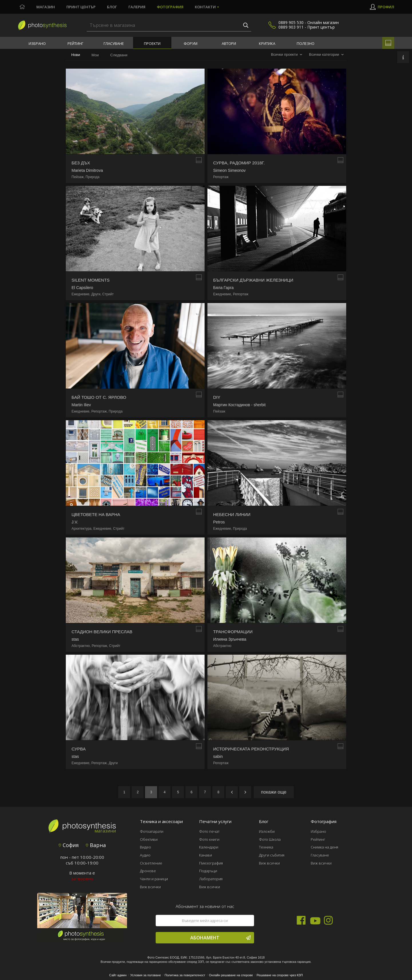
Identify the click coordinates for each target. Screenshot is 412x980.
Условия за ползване (145, 975)
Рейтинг (75, 43)
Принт (81, 7)
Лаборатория (211, 879)
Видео (145, 847)
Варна (96, 845)
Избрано (37, 43)
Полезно (306, 43)
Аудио (145, 855)
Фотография (170, 7)
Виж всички (150, 887)
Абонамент (220, 938)
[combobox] (287, 55)
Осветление (151, 863)
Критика (267, 43)
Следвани (119, 55)
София (69, 845)
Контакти (205, 7)
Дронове (148, 871)
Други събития (272, 855)
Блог (112, 7)
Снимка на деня (324, 847)
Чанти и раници (154, 879)
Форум (191, 43)
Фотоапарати (152, 831)
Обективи (149, 839)
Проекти (152, 43)
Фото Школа (270, 839)
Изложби (267, 831)
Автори (229, 43)
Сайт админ (118, 975)
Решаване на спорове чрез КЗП (280, 975)
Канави (206, 855)
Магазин (46, 7)
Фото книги (209, 839)
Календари (209, 847)
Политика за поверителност (185, 975)
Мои (95, 55)
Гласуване (114, 43)
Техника (266, 847)
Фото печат (209, 831)
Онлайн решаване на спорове (231, 975)
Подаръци (208, 871)
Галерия (137, 7)
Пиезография (211, 863)
